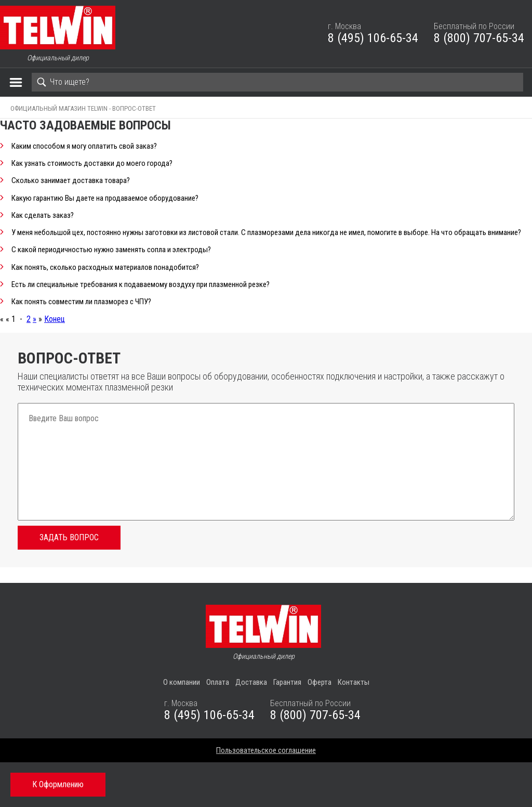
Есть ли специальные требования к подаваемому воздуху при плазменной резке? (141, 285)
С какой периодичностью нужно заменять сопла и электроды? (111, 250)
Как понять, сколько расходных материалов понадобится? (105, 268)
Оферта (320, 682)
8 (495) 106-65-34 (373, 38)
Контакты (354, 682)
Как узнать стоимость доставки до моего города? (92, 164)
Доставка (251, 682)
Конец (55, 319)
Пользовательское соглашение (266, 750)
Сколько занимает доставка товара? (71, 181)
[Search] (277, 82)
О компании (182, 682)
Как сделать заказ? (43, 216)
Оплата (218, 682)
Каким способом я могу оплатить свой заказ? (84, 146)
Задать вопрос (69, 537)
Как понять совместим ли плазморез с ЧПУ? (81, 302)
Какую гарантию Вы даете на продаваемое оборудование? (105, 198)
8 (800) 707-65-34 (479, 38)
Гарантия (287, 682)
